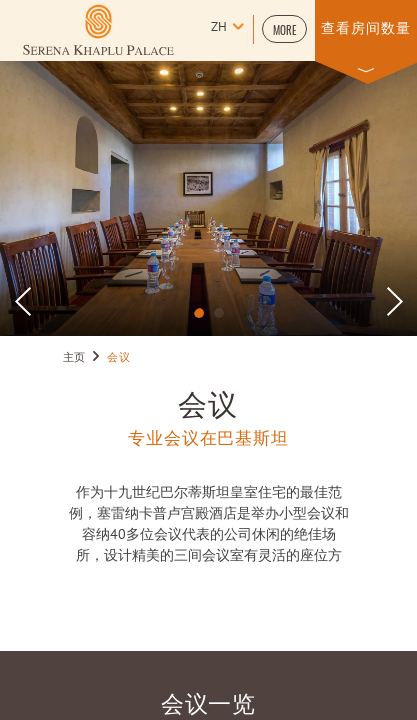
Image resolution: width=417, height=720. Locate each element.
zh (219, 28)
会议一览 (209, 701)
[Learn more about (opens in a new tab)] (98, 30)
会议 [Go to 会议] (118, 358)
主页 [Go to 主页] (74, 358)
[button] (284, 29)
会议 (208, 402)
